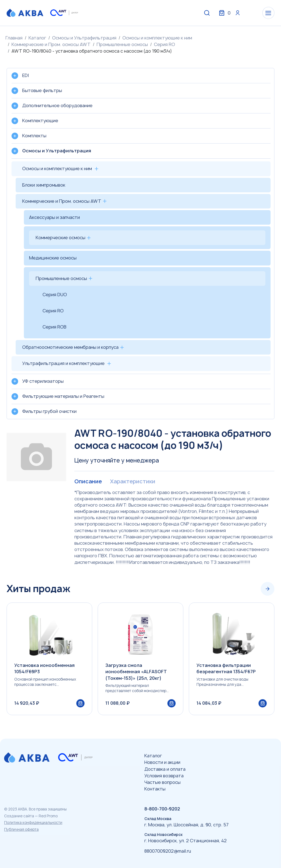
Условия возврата (164, 776)
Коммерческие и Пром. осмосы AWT (51, 44)
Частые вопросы (162, 782)
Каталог (37, 38)
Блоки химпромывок (44, 185)
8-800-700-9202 (162, 809)
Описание (88, 482)
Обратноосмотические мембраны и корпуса (70, 347)
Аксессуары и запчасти (54, 217)
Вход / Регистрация (234, 13)
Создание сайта (19, 816)
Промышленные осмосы (122, 44)
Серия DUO (55, 295)
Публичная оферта (21, 829)
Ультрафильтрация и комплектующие (63, 363)
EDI (26, 75)
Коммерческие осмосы (61, 238)
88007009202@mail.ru (168, 851)
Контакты (155, 789)
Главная (14, 38)
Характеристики (132, 482)
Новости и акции (162, 762)
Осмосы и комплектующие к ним (157, 38)
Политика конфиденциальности (33, 823)
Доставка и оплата (165, 769)
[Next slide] (268, 589)
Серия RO (165, 44)
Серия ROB (54, 327)
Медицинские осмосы (53, 258)
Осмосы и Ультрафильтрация (84, 38)
